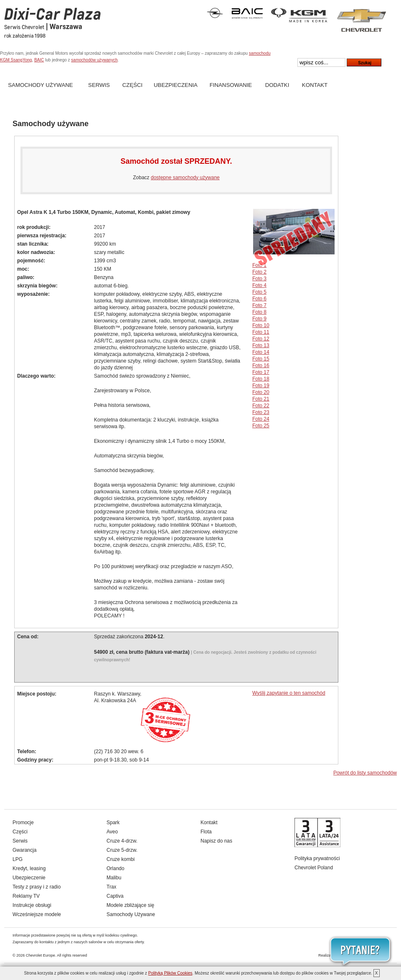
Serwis (99, 85)
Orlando (115, 868)
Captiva (115, 896)
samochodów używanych (94, 60)
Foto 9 (259, 319)
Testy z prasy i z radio (37, 887)
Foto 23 (261, 412)
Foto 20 (261, 392)
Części (132, 85)
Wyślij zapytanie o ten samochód (289, 693)
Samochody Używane (40, 85)
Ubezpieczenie (29, 878)
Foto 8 (259, 312)
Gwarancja (24, 850)
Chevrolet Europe (41, 955)
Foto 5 (259, 292)
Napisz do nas (216, 841)
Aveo (112, 832)
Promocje (23, 823)
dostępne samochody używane (185, 178)
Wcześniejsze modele (37, 914)
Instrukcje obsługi (32, 905)
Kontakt (315, 85)
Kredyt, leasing (29, 868)
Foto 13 (261, 345)
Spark (113, 823)
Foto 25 (261, 426)
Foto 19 (261, 386)
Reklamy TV (26, 896)
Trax (112, 887)
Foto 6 (259, 299)
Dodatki (277, 85)
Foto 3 (259, 279)
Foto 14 (261, 352)
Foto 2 (259, 272)
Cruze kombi (121, 859)
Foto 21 (261, 399)
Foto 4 (259, 285)
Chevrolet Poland (314, 868)
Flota (206, 832)
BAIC (39, 60)
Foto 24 (261, 419)
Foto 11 (261, 332)
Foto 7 (259, 305)
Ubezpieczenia (176, 85)
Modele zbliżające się (130, 905)
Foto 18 (261, 379)
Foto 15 (261, 359)
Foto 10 (261, 325)
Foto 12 (261, 339)
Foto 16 (261, 366)
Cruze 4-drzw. (122, 841)
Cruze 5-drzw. (122, 850)
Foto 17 (261, 372)
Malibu (114, 878)
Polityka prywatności (317, 858)
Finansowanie (231, 85)
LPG (18, 859)
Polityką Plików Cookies (170, 973)
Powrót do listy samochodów (365, 773)
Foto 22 (261, 406)
